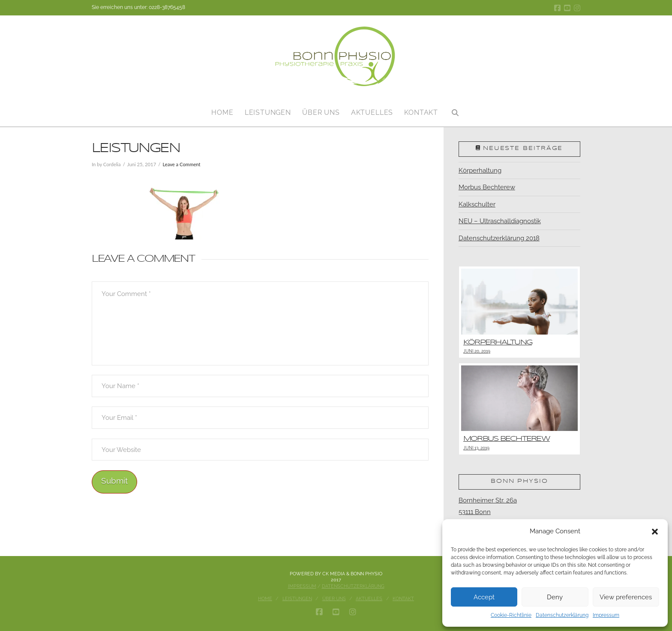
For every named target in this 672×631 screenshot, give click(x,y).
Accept (484, 597)
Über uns (334, 599)
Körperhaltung (480, 170)
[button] (655, 532)
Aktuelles (369, 599)
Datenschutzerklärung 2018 (499, 238)
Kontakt (403, 599)
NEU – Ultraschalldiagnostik (500, 221)
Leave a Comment (181, 164)
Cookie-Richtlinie (511, 615)
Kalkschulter (477, 204)
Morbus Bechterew (487, 187)
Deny (555, 597)
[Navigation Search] (455, 109)
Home (265, 599)
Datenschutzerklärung (562, 615)
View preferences (626, 597)
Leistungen (297, 599)
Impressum (606, 615)
